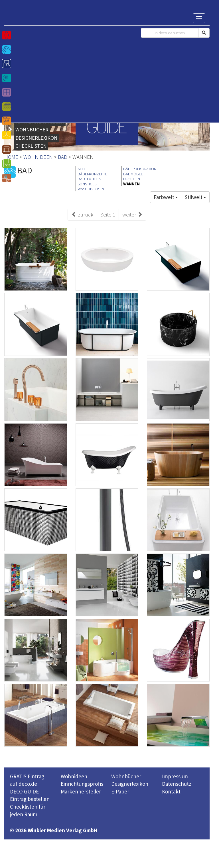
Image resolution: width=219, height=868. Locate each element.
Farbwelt (166, 197)
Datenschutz (177, 784)
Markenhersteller (81, 791)
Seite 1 (108, 215)
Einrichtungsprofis (82, 784)
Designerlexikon (130, 784)
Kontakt (171, 791)
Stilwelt (195, 197)
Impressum (175, 776)
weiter (132, 215)
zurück (82, 215)
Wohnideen (74, 776)
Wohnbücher (126, 776)
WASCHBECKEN (91, 189)
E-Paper (120, 791)
